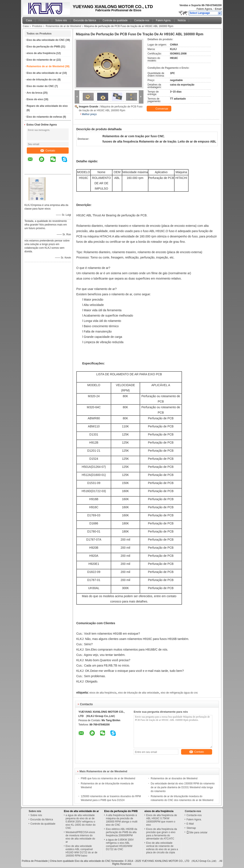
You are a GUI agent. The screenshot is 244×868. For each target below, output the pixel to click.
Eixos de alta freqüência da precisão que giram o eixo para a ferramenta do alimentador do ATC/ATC (162, 834)
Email (218, 9)
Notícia (182, 20)
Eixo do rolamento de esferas (44, 117)
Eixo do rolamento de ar (41, 60)
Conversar (159, 109)
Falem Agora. (205, 9)
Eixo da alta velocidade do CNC (46, 40)
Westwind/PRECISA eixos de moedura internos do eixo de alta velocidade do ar (80, 837)
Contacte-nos (142, 20)
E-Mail (190, 824)
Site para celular (197, 832)
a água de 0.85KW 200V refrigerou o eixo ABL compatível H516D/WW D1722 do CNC (120, 844)
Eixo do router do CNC (40, 86)
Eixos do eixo (35, 99)
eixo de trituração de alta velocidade (139, 693)
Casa (29, 20)
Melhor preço (89, 114)
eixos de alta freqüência (41, 53)
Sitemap (191, 828)
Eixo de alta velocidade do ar (44, 73)
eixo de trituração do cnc (42, 80)
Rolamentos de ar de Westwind (63, 26)
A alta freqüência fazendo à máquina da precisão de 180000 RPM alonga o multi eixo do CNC (122, 820)
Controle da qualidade (115, 20)
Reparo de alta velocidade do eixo (47, 106)
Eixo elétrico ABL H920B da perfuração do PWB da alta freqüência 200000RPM (121, 832)
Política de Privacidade (35, 861)
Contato (48, 151)
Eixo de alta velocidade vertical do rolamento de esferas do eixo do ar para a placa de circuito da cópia (162, 848)
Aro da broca (34, 93)
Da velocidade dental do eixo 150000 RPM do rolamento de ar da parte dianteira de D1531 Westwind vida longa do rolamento (183, 787)
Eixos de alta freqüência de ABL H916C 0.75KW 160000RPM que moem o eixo (162, 820)
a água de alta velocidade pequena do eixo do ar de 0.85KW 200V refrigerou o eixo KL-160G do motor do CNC (81, 822)
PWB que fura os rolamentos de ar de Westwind (108, 778)
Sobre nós (61, 20)
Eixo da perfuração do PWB (43, 47)
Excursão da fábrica (85, 20)
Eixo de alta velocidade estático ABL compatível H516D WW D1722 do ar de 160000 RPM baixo (82, 851)
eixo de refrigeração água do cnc (179, 693)
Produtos (44, 20)
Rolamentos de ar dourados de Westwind (174, 778)
